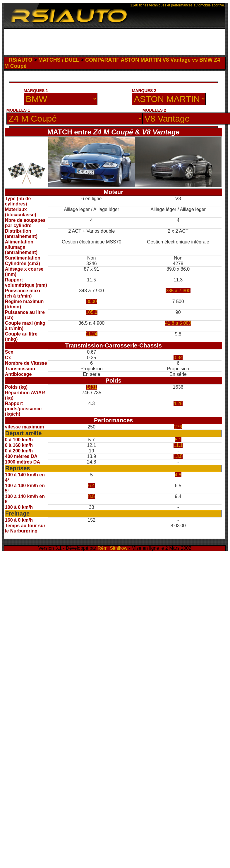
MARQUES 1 (36, 91)
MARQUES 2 (144, 91)
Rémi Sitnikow (113, 548)
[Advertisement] (115, 42)
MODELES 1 (18, 110)
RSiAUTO (21, 60)
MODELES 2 (154, 110)
